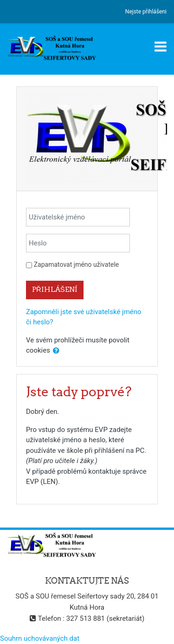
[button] (56, 351)
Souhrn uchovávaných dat (40, 638)
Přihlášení (55, 289)
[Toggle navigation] (161, 46)
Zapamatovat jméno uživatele (76, 264)
